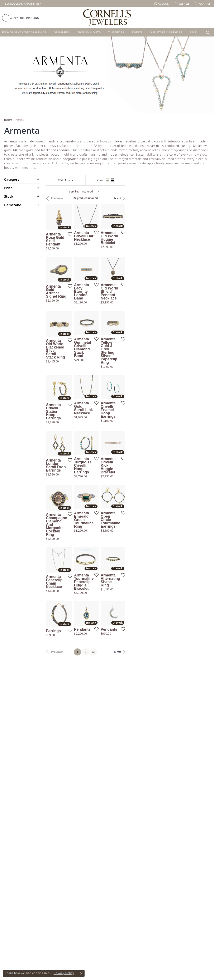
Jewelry (8, 120)
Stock (9, 196)
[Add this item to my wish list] (96, 261)
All (136, 798)
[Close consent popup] (81, 973)
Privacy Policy (64, 973)
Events (137, 32)
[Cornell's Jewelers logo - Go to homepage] (107, 18)
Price (8, 188)
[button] (163, 4)
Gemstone (13, 205)
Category (12, 179)
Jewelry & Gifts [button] (89, 32)
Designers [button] (62, 32)
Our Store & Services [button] (166, 32)
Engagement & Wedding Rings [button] (24, 32)
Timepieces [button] (116, 32)
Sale (193, 32)
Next (202, 198)
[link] (24, 4)
